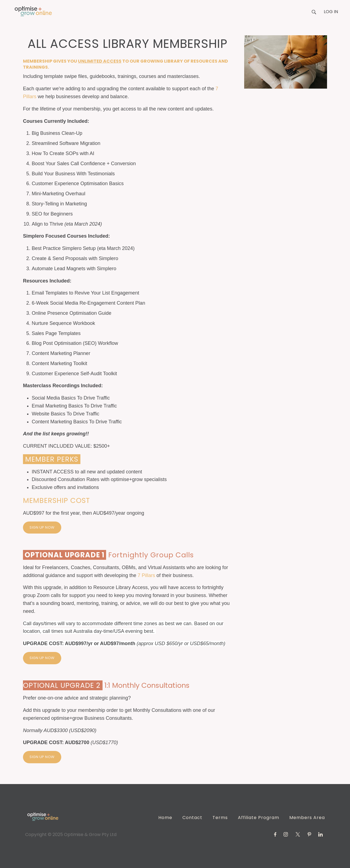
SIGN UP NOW (42, 527)
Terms (220, 818)
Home (165, 818)
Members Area (307, 818)
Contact (192, 818)
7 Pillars (146, 575)
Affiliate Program (259, 818)
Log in (331, 12)
